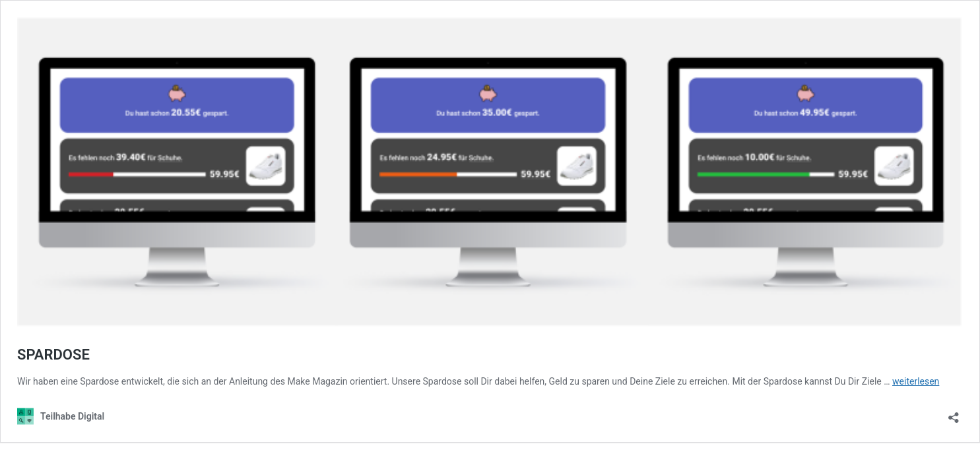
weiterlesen (916, 381)
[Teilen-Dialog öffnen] (954, 413)
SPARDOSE (53, 355)
